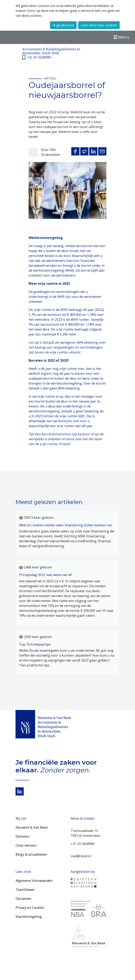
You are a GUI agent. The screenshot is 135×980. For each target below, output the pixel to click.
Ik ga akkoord (63, 25)
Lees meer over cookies (99, 25)
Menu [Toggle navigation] (121, 37)
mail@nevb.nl (81, 856)
